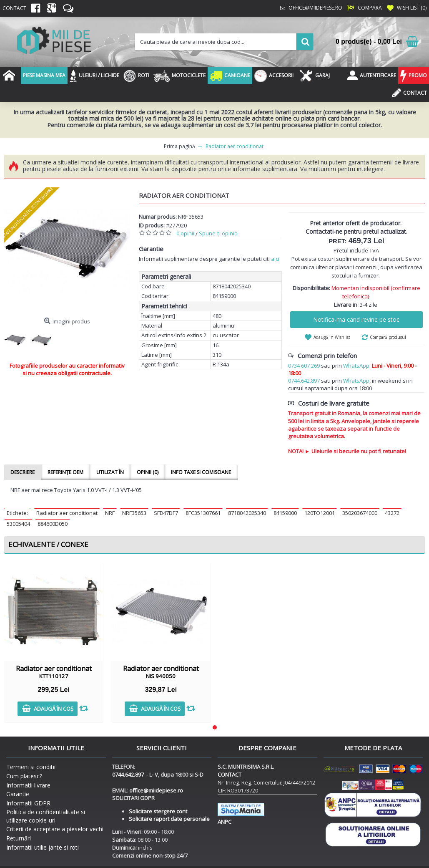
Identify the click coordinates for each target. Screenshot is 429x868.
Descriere (23, 472)
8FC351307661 (203, 513)
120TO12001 (320, 513)
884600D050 (53, 524)
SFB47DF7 (166, 513)
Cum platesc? (24, 776)
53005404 (18, 524)
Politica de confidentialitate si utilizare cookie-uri (46, 816)
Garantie (18, 794)
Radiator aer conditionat (67, 513)
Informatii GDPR (28, 803)
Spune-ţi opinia (218, 233)
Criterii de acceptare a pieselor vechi (55, 829)
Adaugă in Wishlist (332, 337)
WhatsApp (356, 366)
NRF (110, 513)
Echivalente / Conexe (48, 544)
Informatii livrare (28, 785)
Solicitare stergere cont (158, 811)
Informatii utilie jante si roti (43, 847)
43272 (392, 513)
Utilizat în (109, 472)
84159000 (285, 513)
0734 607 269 (304, 366)
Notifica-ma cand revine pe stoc (356, 319)
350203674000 (360, 513)
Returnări (19, 838)
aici (275, 259)
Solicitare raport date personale (169, 819)
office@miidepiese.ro (156, 790)
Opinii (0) (146, 472)
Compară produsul (388, 337)
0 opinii (185, 233)
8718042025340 (247, 513)
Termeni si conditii (31, 767)
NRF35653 (134, 513)
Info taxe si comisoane (200, 472)
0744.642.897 (304, 381)
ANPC (225, 822)
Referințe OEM (65, 472)
